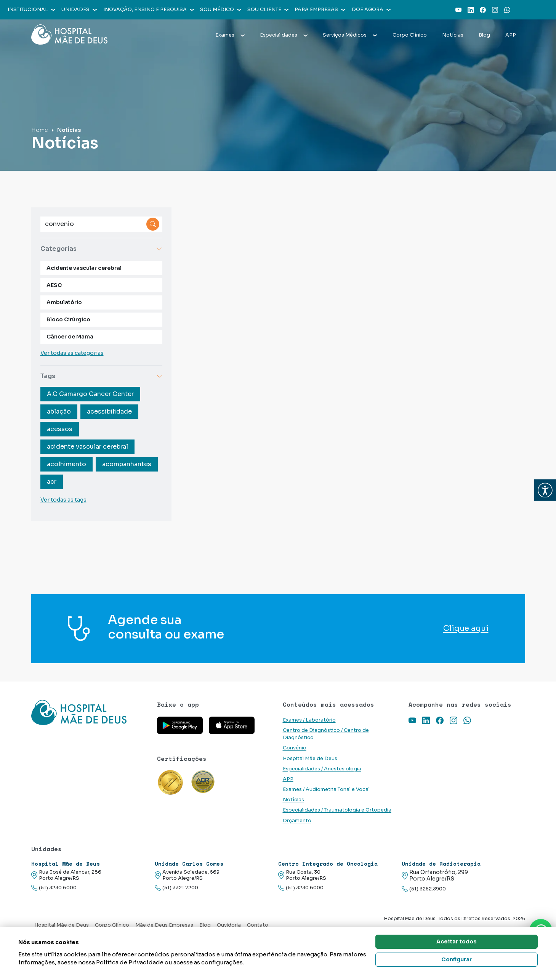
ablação (59, 411)
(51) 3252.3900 (424, 889)
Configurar (457, 959)
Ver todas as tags (63, 500)
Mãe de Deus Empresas (164, 925)
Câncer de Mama (70, 337)
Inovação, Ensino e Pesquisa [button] (149, 10)
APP (511, 35)
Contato (258, 925)
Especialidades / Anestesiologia (322, 769)
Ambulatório (64, 302)
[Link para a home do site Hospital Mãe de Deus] (90, 712)
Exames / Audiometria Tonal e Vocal (326, 789)
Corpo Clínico (410, 35)
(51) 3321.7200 (176, 888)
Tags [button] (101, 376)
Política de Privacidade (130, 962)
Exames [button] (230, 35)
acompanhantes (127, 464)
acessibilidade (109, 411)
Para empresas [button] (320, 10)
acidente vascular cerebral (87, 447)
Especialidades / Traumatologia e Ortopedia (337, 810)
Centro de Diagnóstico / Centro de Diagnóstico (326, 734)
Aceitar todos (457, 942)
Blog (484, 35)
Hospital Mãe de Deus (310, 759)
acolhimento (66, 464)
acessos (60, 429)
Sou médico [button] (221, 10)
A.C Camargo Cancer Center (90, 394)
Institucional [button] (31, 10)
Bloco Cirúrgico (68, 319)
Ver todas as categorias (72, 353)
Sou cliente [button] (268, 10)
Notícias (453, 35)
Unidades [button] (79, 10)
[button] (545, 490)
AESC (54, 285)
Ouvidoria (229, 925)
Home (40, 130)
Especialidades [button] (284, 35)
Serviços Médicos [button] (350, 35)
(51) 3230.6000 (54, 888)
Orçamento (297, 821)
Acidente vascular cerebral (84, 268)
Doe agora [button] (371, 10)
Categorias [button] (101, 249)
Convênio (295, 748)
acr (52, 482)
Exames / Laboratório (309, 720)
